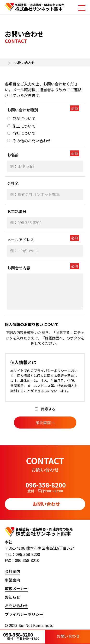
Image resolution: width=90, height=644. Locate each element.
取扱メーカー (16, 588)
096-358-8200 (23, 636)
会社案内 (12, 571)
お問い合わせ (68, 636)
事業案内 (12, 580)
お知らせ (12, 597)
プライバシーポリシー (24, 614)
